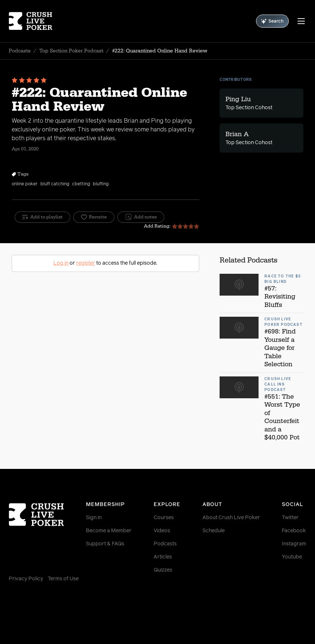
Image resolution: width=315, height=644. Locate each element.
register (86, 263)
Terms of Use (63, 579)
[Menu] (301, 21)
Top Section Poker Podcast (71, 51)
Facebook (294, 531)
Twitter (290, 518)
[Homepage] (34, 21)
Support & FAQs (105, 544)
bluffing (101, 184)
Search (272, 21)
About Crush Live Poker (231, 518)
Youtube (292, 557)
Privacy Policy (26, 579)
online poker (25, 184)
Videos (162, 531)
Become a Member (109, 531)
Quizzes (163, 570)
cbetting (81, 184)
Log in (61, 263)
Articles (163, 557)
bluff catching (55, 184)
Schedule (214, 531)
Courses (164, 518)
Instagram (294, 544)
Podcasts (20, 51)
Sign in (94, 518)
